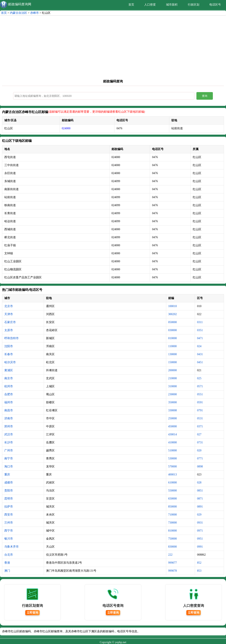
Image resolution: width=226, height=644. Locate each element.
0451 (200, 362)
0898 (200, 467)
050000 (173, 322)
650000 (173, 499)
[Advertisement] (113, 49)
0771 (200, 458)
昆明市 (9, 499)
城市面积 (172, 5)
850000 (173, 507)
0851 (200, 491)
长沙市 (9, 442)
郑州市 (9, 426)
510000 (173, 450)
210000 (173, 378)
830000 (173, 547)
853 (199, 571)
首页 (131, 5)
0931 (200, 523)
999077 (173, 563)
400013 (173, 475)
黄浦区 (9, 370)
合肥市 (9, 394)
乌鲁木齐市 (12, 547)
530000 (173, 458)
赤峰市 (35, 13)
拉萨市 (9, 507)
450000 (173, 426)
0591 (200, 402)
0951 (200, 539)
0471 (200, 338)
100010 (173, 306)
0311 (200, 322)
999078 (173, 571)
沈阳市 (9, 346)
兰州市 (9, 523)
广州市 (9, 450)
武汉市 (9, 434)
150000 (173, 362)
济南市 (9, 418)
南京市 (9, 378)
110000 (172, 346)
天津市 (9, 314)
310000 (173, 386)
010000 (173, 338)
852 (199, 563)
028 (199, 483)
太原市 (9, 330)
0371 (200, 426)
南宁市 (9, 458)
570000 (173, 467)
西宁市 (9, 531)
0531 (200, 418)
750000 (173, 539)
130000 (173, 354)
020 (199, 450)
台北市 (9, 555)
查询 (205, 96)
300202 (173, 314)
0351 (200, 330)
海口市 (9, 467)
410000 (173, 442)
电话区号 (215, 5)
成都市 (9, 483)
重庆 (7, 475)
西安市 (9, 515)
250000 (173, 418)
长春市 (9, 354)
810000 (173, 531)
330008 (173, 410)
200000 (173, 370)
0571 (200, 386)
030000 (173, 330)
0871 (200, 499)
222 (170, 555)
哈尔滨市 (10, 362)
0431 (200, 354)
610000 (173, 483)
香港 (7, 563)
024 (199, 346)
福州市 (9, 402)
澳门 (7, 571)
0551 (200, 394)
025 (199, 378)
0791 (200, 410)
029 (199, 515)
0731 (200, 442)
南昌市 (9, 410)
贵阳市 (9, 491)
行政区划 (194, 5)
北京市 (9, 306)
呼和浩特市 (12, 338)
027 (199, 434)
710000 (173, 515)
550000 (173, 491)
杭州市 (9, 386)
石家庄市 (10, 322)
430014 (173, 434)
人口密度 (150, 5)
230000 (173, 394)
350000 (173, 402)
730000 (173, 523)
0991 (200, 547)
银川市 (9, 539)
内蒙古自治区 (18, 13)
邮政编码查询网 (20, 4)
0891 (200, 507)
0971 (200, 531)
